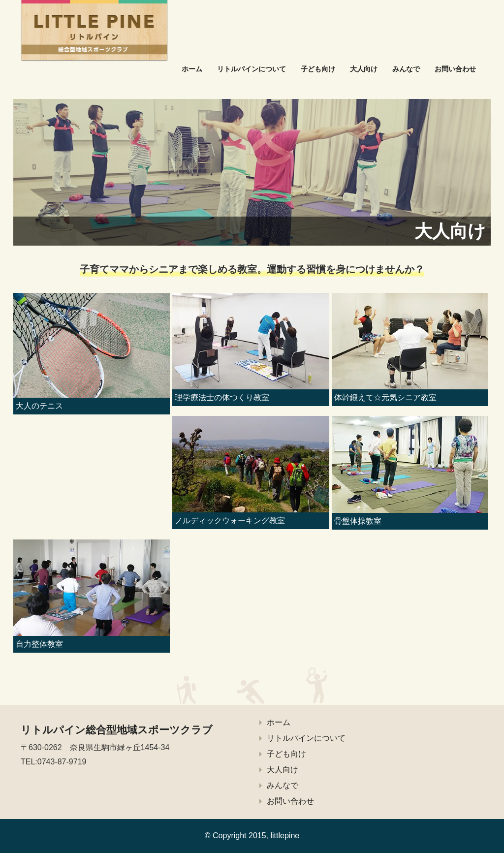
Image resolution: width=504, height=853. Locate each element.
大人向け (364, 69)
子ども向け (318, 69)
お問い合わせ (455, 69)
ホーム (192, 69)
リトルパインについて (252, 69)
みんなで (406, 69)
